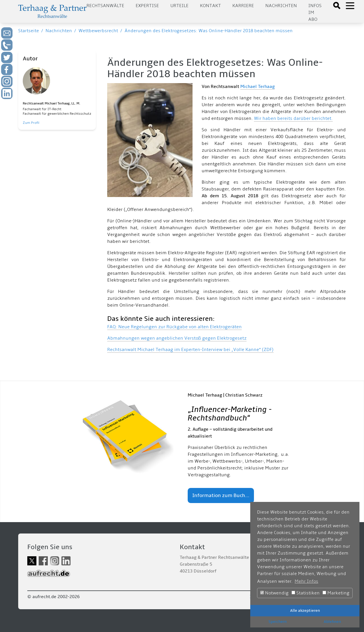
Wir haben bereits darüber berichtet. (293, 118)
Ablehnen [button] (332, 622)
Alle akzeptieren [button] (305, 611)
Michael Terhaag (258, 87)
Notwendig (274, 593)
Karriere (243, 6)
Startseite (29, 31)
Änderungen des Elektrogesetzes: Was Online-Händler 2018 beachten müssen (209, 31)
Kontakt (210, 6)
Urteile (179, 6)
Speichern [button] (278, 622)
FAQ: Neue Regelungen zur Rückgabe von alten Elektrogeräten (174, 327)
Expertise (147, 6)
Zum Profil (31, 123)
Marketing (336, 593)
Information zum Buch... (221, 495)
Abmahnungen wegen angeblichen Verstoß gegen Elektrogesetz (177, 338)
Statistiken (306, 593)
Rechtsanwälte (105, 6)
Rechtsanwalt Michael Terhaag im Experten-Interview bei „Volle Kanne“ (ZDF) (190, 350)
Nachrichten (281, 6)
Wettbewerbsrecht (98, 31)
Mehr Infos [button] (306, 581)
